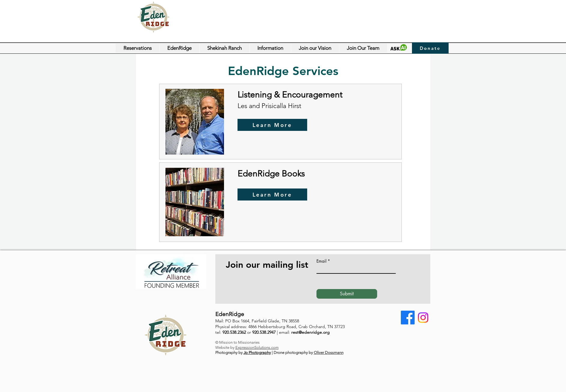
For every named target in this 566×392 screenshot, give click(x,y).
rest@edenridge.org (310, 332)
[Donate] (430, 48)
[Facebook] (408, 318)
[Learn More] (272, 125)
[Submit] (347, 294)
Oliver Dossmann (329, 353)
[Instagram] (423, 318)
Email (321, 261)
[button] (179, 48)
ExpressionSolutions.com (257, 347)
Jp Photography (257, 353)
